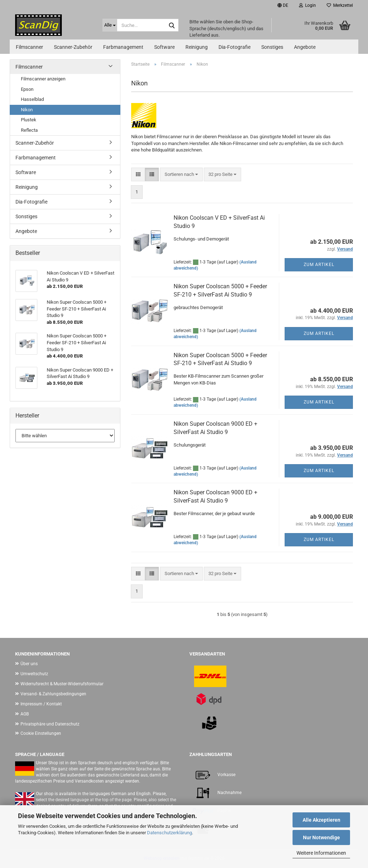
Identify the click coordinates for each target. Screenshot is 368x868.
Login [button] (307, 5)
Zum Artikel (319, 265)
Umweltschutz (34, 674)
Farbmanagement (123, 47)
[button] (283, 5)
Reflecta (29, 130)
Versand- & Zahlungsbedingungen (53, 694)
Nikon (27, 110)
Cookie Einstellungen (41, 733)
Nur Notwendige (321, 837)
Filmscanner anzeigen (43, 79)
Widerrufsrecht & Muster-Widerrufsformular (62, 684)
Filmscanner (29, 47)
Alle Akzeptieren (321, 820)
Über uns (29, 664)
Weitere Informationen (321, 853)
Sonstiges (272, 47)
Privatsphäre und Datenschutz (50, 724)
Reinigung (197, 47)
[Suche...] (110, 25)
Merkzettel (340, 5)
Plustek (29, 120)
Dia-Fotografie (234, 47)
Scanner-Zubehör (73, 47)
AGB (25, 714)
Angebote (305, 47)
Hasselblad (32, 99)
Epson (27, 89)
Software (164, 47)
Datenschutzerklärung (169, 833)
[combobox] (181, 175)
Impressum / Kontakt (41, 704)
